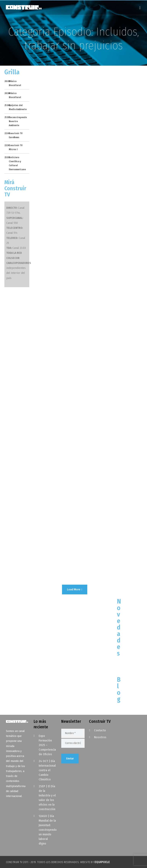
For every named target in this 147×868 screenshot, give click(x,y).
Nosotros (100, 737)
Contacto (100, 730)
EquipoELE (102, 862)
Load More (75, 589)
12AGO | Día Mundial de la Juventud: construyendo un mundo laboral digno (48, 830)
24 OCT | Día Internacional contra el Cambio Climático (47, 770)
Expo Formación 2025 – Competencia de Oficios (47, 745)
